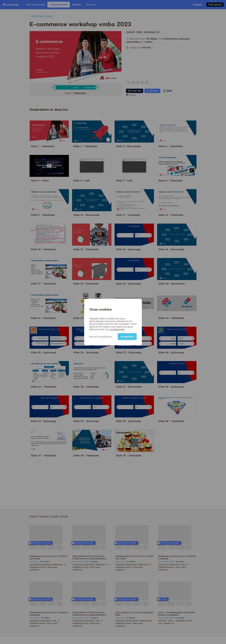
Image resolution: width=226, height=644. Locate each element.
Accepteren (127, 337)
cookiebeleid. (117, 329)
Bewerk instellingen (101, 337)
